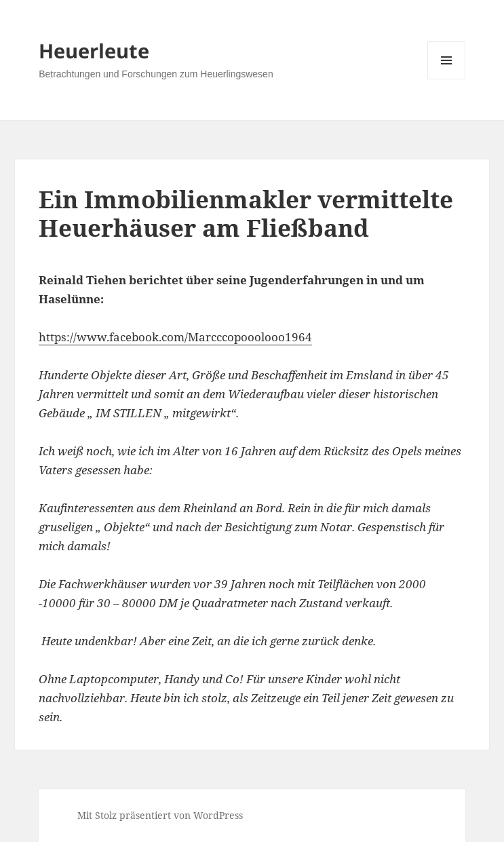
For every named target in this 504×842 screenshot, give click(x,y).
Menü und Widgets (447, 79)
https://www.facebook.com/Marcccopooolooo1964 (175, 337)
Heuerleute (94, 51)
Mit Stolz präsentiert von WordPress (160, 815)
